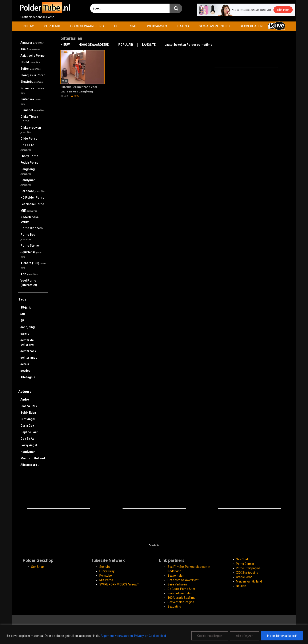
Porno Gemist (245, 564)
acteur (25, 364)
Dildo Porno (29, 139)
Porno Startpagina (248, 568)
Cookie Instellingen (210, 636)
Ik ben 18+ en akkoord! (282, 636)
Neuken (241, 586)
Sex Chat (242, 559)
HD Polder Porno (32, 198)
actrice (25, 371)
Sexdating (174, 607)
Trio (29, 274)
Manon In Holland (33, 458)
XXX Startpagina (247, 573)
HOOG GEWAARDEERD (87, 26)
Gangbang (28, 171)
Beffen (30, 69)
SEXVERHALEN (251, 26)
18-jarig (26, 307)
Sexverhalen (176, 576)
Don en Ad (27, 147)
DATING (183, 26)
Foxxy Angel (29, 445)
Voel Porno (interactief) (29, 283)
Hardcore (33, 191)
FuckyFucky (107, 571)
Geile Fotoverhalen (180, 593)
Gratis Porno (244, 577)
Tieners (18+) (33, 265)
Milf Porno (106, 580)
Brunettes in (32, 90)
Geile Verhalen (177, 584)
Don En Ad (27, 439)
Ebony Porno (29, 156)
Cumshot (32, 110)
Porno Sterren (30, 246)
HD (116, 26)
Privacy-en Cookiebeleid (150, 636)
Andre (25, 399)
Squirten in (31, 254)
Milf (29, 211)
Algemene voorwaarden (117, 636)
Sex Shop (37, 567)
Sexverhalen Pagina (181, 602)
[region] (154, 634)
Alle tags (28, 377)
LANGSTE (149, 45)
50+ (23, 314)
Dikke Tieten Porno (29, 119)
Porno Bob (28, 237)
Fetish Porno (29, 163)
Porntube (106, 576)
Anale (30, 49)
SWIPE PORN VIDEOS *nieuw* (119, 584)
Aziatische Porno (33, 56)
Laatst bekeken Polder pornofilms (188, 45)
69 (22, 321)
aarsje (25, 334)
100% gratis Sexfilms (181, 598)
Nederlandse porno (29, 219)
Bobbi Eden (28, 413)
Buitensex (30, 101)
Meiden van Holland (249, 581)
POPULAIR (52, 26)
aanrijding (28, 327)
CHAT (133, 26)
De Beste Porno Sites (182, 589)
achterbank (28, 351)
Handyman (28, 182)
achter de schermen (27, 342)
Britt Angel (28, 419)
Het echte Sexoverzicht (183, 580)
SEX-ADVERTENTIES (214, 26)
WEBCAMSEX (157, 26)
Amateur (32, 43)
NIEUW (29, 26)
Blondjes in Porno (33, 75)
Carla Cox (27, 426)
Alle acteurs (30, 465)
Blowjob (31, 82)
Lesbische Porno (32, 204)
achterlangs (29, 358)
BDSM (30, 62)
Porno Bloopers (32, 228)
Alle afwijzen (245, 636)
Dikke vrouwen (31, 130)
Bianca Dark (29, 406)
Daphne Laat (29, 432)
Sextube (105, 567)
